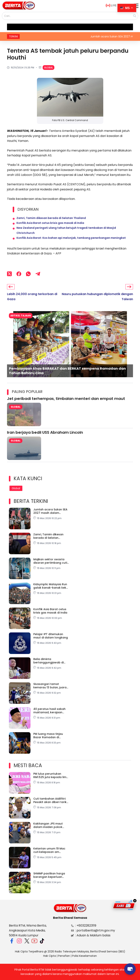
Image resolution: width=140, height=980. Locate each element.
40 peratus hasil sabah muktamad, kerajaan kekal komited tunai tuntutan (49, 711)
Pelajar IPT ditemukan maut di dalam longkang (51, 636)
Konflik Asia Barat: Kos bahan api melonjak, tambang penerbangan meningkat (71, 238)
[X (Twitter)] (9, 274)
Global (48, 68)
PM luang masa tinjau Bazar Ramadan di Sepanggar (48, 736)
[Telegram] (38, 274)
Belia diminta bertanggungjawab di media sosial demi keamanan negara (48, 661)
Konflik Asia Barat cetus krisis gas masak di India (50, 223)
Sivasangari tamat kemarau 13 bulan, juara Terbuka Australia (50, 686)
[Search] (135, 16)
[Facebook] (19, 274)
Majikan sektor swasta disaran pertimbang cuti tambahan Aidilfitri (50, 561)
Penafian (64, 956)
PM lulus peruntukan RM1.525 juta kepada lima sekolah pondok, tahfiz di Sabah (51, 775)
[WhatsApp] (28, 274)
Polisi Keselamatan (84, 956)
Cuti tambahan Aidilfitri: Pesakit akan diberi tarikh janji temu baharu (51, 800)
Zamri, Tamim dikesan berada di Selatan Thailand (51, 218)
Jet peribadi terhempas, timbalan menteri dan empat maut (66, 399)
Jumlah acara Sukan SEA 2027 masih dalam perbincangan (50, 511)
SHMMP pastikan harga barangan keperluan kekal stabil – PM (49, 875)
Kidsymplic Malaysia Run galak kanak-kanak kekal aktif (51, 586)
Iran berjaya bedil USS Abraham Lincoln (45, 432)
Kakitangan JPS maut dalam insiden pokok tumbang (48, 825)
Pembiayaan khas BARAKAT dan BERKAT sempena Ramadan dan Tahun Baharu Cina (67, 371)
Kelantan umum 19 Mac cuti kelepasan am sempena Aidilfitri (49, 850)
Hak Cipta (50, 956)
